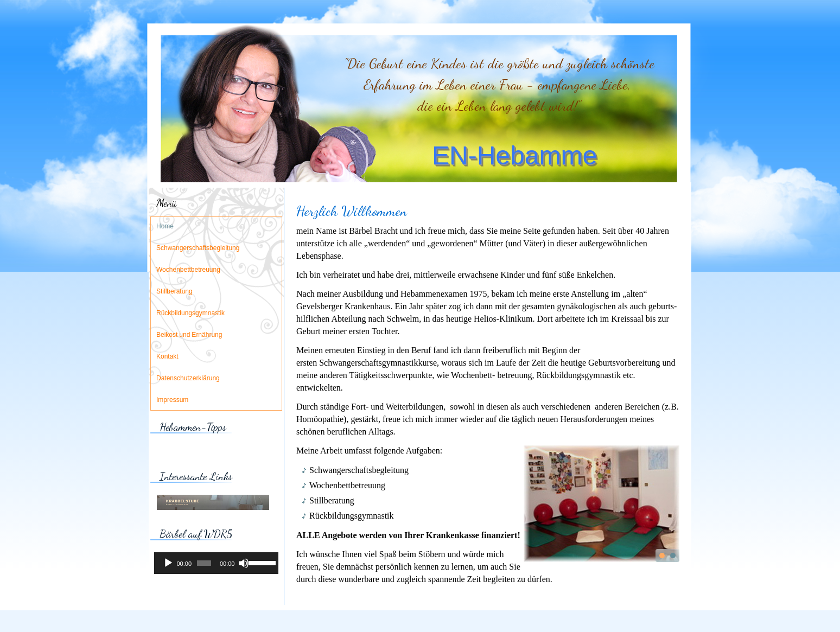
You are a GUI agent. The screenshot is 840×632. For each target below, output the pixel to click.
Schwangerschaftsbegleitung (198, 248)
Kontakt (167, 357)
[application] (216, 563)
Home (165, 227)
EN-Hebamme (514, 155)
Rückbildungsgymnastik (190, 314)
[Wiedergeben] (168, 563)
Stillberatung (174, 292)
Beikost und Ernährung (189, 335)
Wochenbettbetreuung (188, 270)
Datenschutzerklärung (188, 379)
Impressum (172, 400)
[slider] (204, 563)
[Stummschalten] (244, 563)
